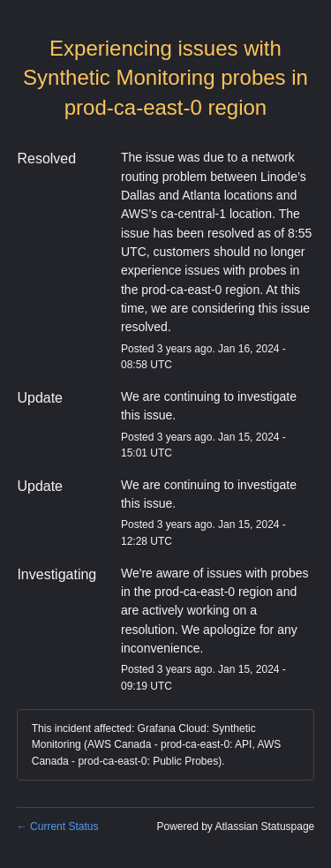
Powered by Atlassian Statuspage (235, 826)
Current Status (58, 826)
